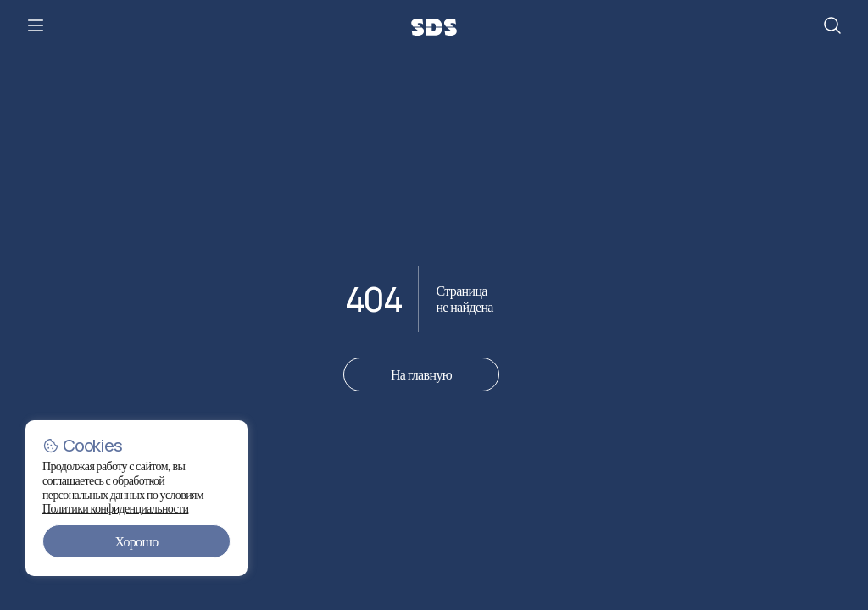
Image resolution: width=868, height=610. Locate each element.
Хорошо (136, 541)
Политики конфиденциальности (127, 508)
